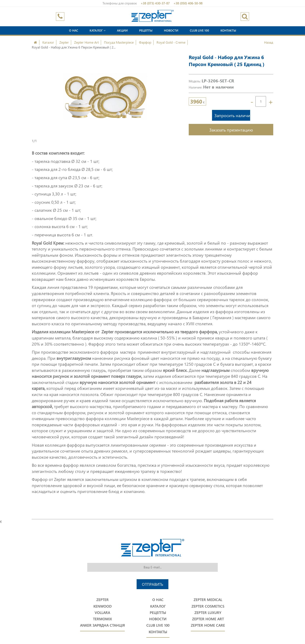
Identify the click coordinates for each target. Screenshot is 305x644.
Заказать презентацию (231, 130)
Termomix (103, 619)
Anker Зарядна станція (102, 625)
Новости (171, 30)
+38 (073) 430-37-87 (155, 3)
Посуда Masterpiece (119, 42)
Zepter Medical (208, 600)
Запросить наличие (232, 115)
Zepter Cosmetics (208, 606)
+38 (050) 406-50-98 (188, 3)
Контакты (228, 30)
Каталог (98, 30)
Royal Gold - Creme (171, 42)
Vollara (102, 613)
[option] (105, 96)
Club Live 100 (199, 30)
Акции (122, 30)
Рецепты (146, 30)
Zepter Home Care (208, 625)
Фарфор (145, 42)
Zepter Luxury (208, 613)
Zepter (64, 42)
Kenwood (103, 606)
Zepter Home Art (86, 42)
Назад (269, 42)
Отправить (152, 584)
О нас (74, 30)
